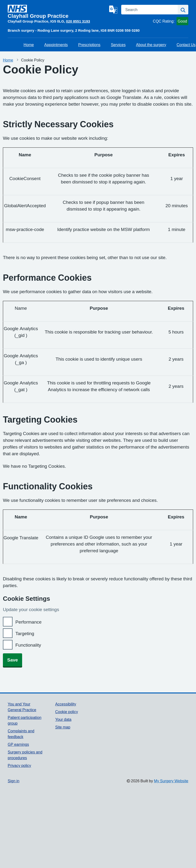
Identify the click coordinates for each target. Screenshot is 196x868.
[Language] (113, 10)
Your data (63, 719)
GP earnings (18, 744)
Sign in (13, 781)
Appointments (56, 45)
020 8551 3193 (78, 21)
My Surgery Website (171, 781)
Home (29, 45)
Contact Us (186, 45)
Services (118, 45)
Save (13, 660)
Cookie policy (66, 712)
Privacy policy (19, 765)
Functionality (28, 645)
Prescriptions (89, 45)
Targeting (25, 634)
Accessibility (66, 704)
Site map (63, 727)
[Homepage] (57, 12)
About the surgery (151, 45)
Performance (28, 622)
